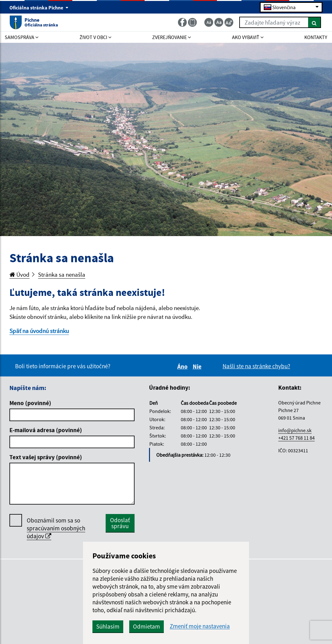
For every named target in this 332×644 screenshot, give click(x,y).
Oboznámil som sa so (56, 528)
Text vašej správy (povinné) (46, 457)
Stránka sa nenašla (62, 274)
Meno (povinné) (30, 403)
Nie (198, 366)
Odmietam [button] (147, 626)
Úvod (19, 274)
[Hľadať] (315, 22)
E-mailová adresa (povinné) (46, 430)
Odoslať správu (120, 523)
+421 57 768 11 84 (296, 438)
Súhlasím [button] (108, 626)
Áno (183, 366)
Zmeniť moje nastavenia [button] (200, 626)
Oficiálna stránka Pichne (39, 8)
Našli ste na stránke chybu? (256, 366)
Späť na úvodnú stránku (39, 331)
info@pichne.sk (295, 430)
